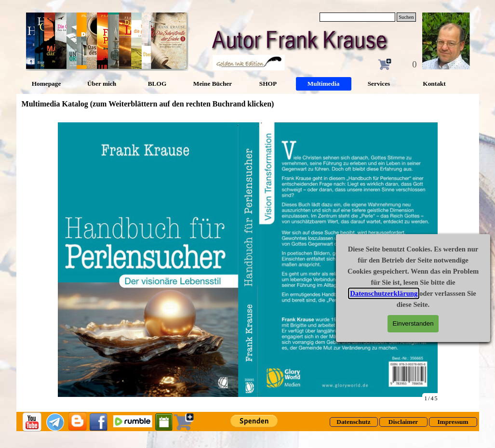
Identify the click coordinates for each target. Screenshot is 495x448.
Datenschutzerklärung (392, 293)
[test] (354, 422)
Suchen (406, 17)
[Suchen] (358, 17)
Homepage (47, 84)
